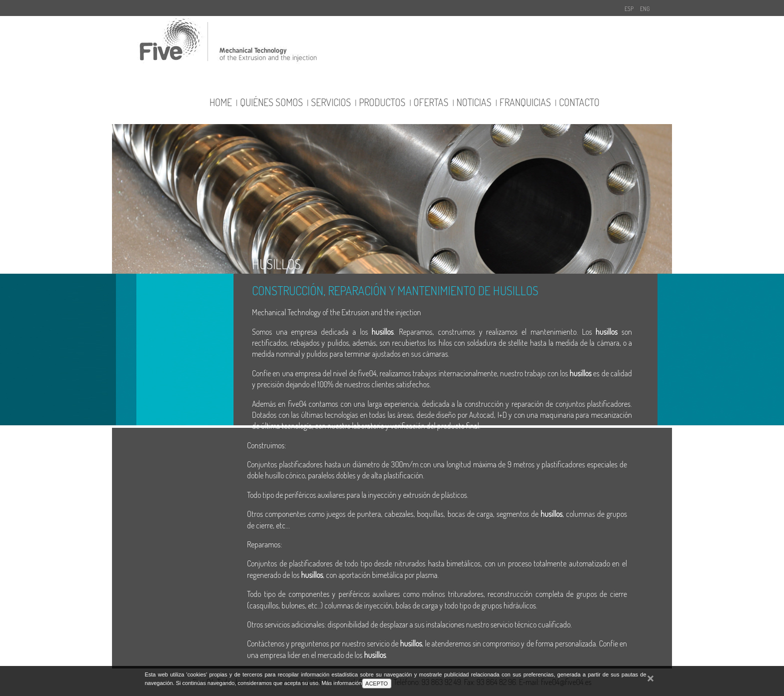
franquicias (525, 102)
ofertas (431, 102)
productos (382, 102)
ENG (645, 9)
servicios (331, 102)
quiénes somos (271, 102)
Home (221, 102)
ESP (629, 9)
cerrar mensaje (650, 683)
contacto (579, 102)
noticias (474, 102)
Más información (342, 683)
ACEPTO (377, 683)
